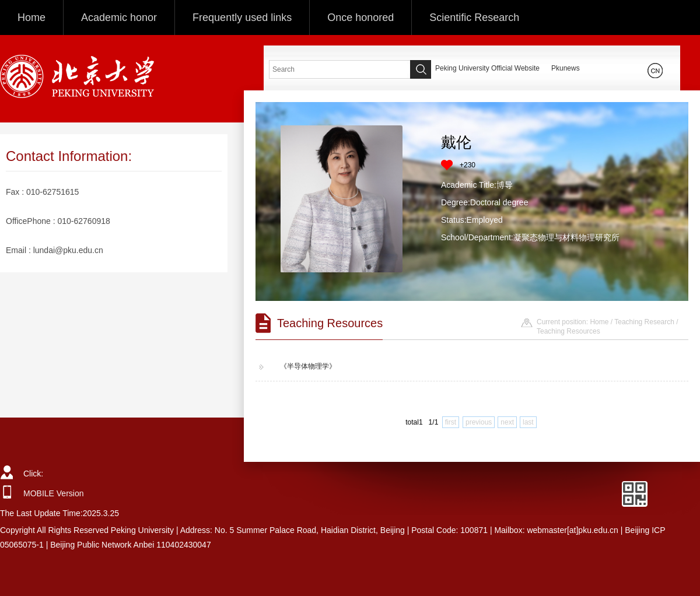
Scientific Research (474, 17)
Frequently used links (242, 17)
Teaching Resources (568, 331)
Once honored (360, 17)
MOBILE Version (54, 493)
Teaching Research (644, 322)
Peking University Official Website (487, 68)
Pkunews (566, 68)
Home (32, 17)
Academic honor (119, 17)
